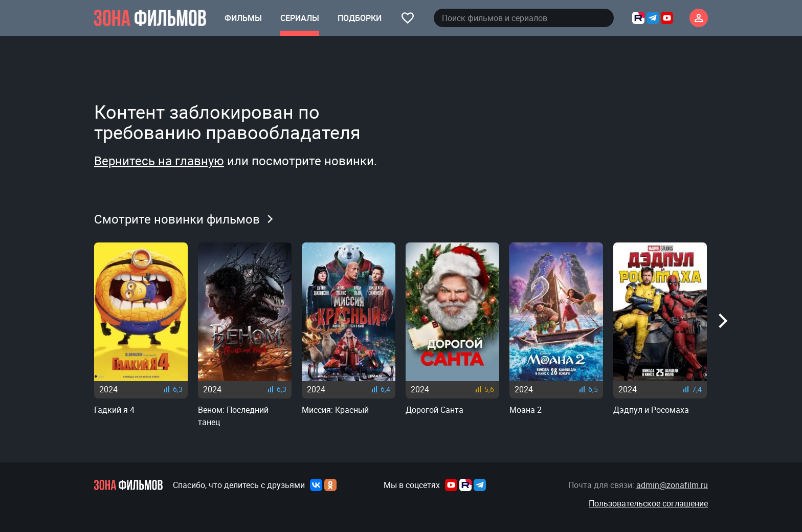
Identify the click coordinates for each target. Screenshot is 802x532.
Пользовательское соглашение (648, 503)
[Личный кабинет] (699, 18)
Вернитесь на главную (159, 161)
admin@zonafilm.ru (672, 485)
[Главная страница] (150, 18)
